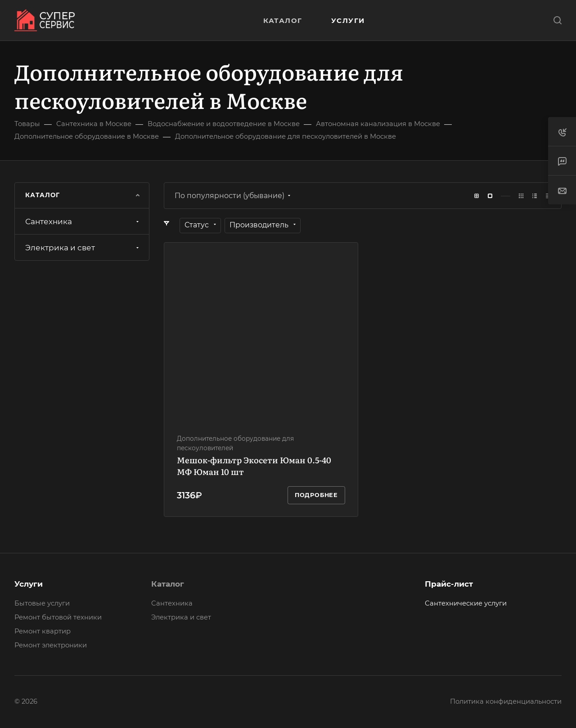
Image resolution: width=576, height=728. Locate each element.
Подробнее (316, 495)
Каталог (168, 584)
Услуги (29, 584)
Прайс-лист (449, 584)
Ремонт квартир (43, 631)
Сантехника (83, 222)
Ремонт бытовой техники (58, 617)
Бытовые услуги (42, 603)
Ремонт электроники (51, 645)
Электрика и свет (83, 248)
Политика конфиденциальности (506, 701)
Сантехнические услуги (466, 603)
